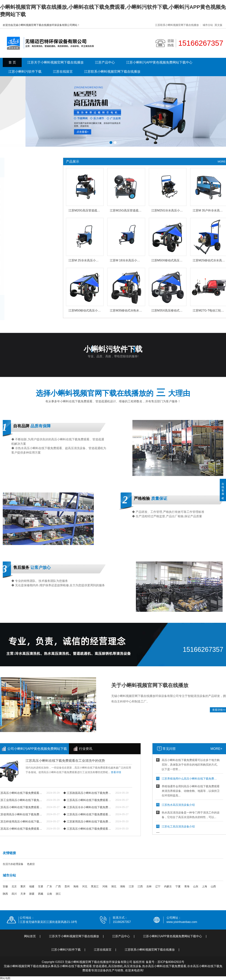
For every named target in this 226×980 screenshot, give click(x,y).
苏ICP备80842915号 (171, 962)
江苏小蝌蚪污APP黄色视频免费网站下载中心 (159, 62)
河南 (105, 886)
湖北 (114, 886)
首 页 (12, 62)
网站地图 (5, 978)
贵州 (67, 886)
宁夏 (178, 886)
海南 (76, 886)
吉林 (149, 886)
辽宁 (158, 886)
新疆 (32, 894)
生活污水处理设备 (13, 864)
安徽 (5, 886)
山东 (196, 886)
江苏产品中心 (105, 62)
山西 (213, 886)
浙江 (58, 894)
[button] (111, 143)
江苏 (131, 886)
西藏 (41, 894)
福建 (32, 886)
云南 (49, 894)
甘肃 (41, 886)
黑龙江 (95, 886)
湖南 (123, 886)
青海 (187, 886)
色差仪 (31, 864)
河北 (85, 886)
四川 (14, 894)
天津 (23, 894)
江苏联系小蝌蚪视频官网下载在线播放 (177, 25)
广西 (58, 886)
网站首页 (30, 936)
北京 (14, 886)
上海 (205, 886)
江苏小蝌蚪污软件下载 (25, 72)
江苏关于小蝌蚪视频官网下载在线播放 (55, 62)
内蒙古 (168, 886)
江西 (140, 886)
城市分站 (208, 25)
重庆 (23, 886)
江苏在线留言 (63, 72)
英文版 (218, 25)
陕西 (5, 894)
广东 (49, 886)
